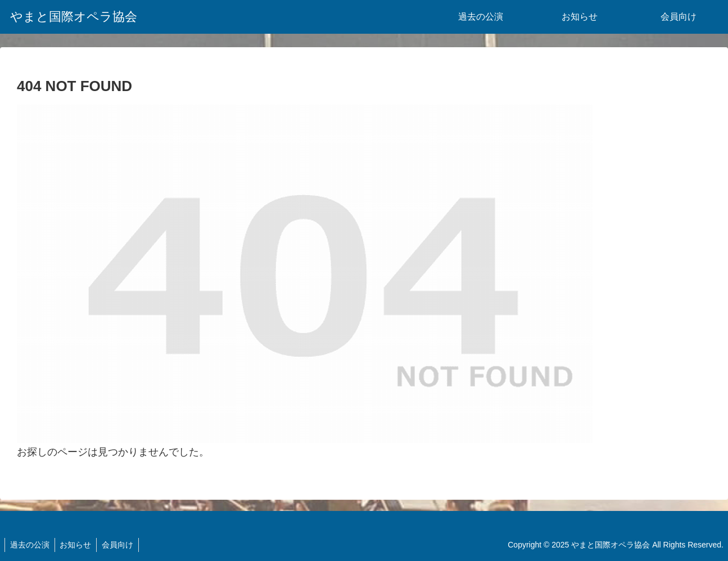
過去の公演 (30, 545)
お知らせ (78, 545)
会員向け (121, 545)
